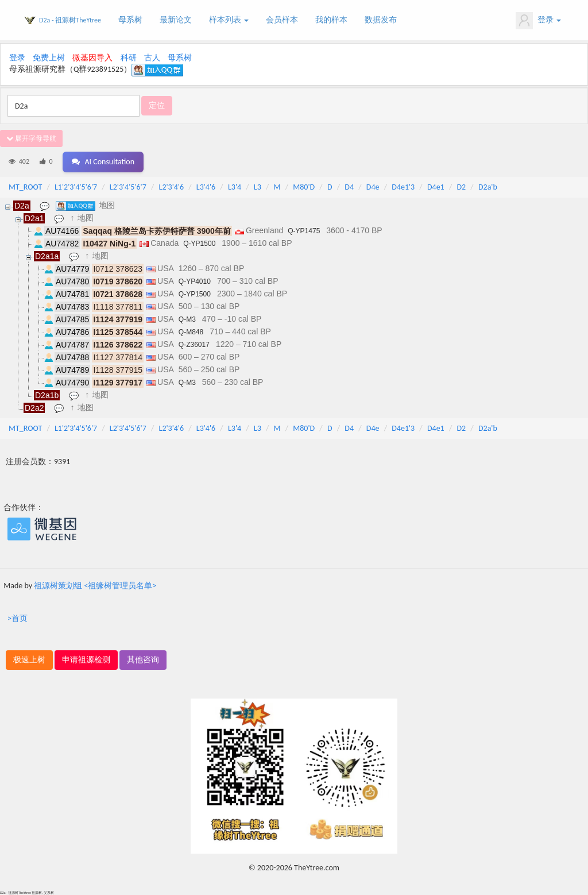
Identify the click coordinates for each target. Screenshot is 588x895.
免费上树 (49, 58)
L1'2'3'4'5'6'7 (76, 187)
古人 (152, 58)
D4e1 (436, 187)
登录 (538, 21)
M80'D (304, 187)
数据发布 (381, 20)
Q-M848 (191, 332)
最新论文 (176, 20)
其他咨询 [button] (143, 660)
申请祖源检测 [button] (86, 660)
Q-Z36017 (194, 345)
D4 (349, 187)
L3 (258, 187)
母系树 (130, 20)
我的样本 (331, 20)
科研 (129, 58)
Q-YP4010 (195, 281)
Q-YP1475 (304, 231)
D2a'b (488, 187)
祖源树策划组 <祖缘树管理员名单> (95, 586)
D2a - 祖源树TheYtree (70, 20)
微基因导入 (92, 58)
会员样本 (282, 20)
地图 (107, 205)
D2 (461, 187)
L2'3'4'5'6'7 (128, 187)
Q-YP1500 (199, 244)
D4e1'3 (403, 187)
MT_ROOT (25, 187)
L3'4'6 (206, 187)
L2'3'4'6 (172, 187)
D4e (373, 187)
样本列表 (229, 20)
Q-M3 (187, 319)
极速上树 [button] (29, 660)
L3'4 (235, 187)
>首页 (18, 618)
